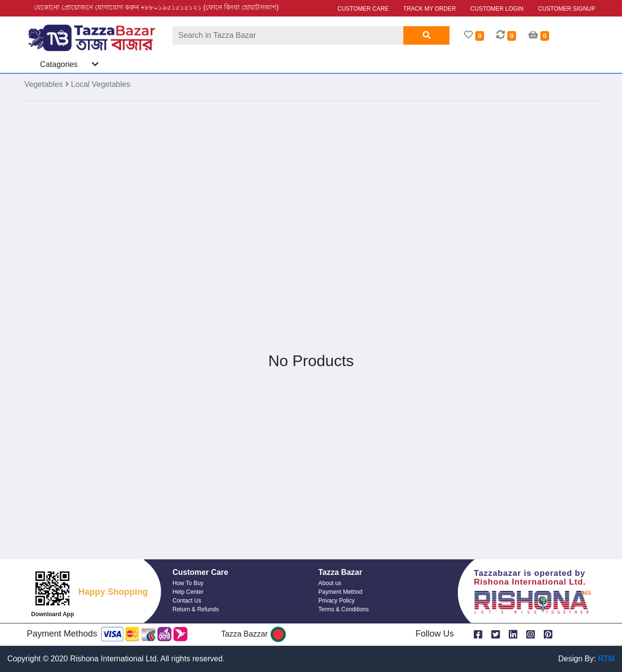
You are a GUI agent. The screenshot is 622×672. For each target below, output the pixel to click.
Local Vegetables (101, 84)
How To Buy (188, 583)
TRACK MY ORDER (430, 9)
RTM (606, 659)
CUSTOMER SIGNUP (567, 9)
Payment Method (340, 592)
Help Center (188, 592)
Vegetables (45, 84)
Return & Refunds (196, 609)
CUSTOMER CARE (363, 9)
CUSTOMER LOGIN (497, 9)
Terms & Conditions (344, 609)
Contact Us (187, 601)
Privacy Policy (337, 601)
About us (330, 583)
